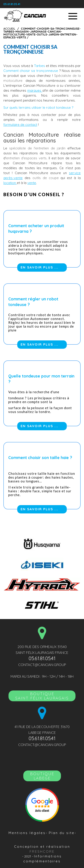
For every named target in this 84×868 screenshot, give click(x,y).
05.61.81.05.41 (12, 4)
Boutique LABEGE (42, 776)
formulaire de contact (20, 125)
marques (35, 90)
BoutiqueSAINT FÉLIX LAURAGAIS (42, 696)
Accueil (9, 29)
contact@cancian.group (42, 665)
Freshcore (42, 851)
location (10, 183)
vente (32, 183)
